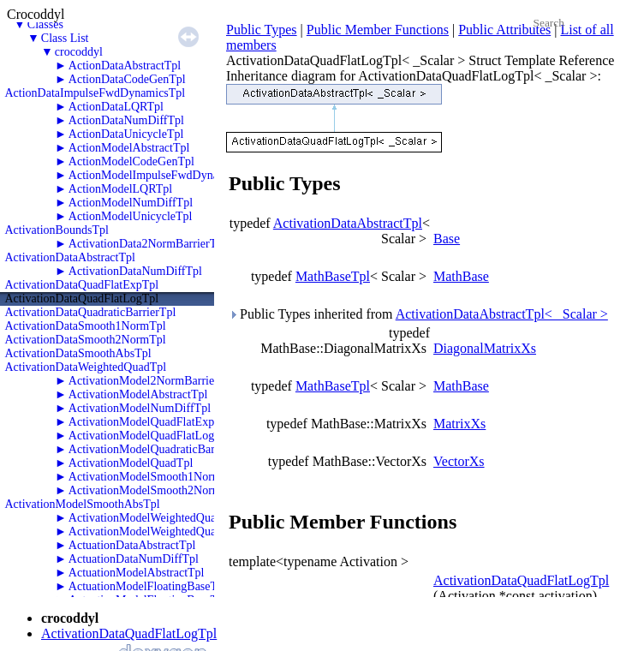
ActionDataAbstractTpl (125, 66)
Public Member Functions (378, 30)
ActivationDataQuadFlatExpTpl (82, 285)
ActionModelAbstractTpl (129, 148)
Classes (45, 24)
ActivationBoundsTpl (57, 230)
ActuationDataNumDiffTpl (134, 559)
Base (447, 239)
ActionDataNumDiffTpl (126, 120)
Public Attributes (504, 30)
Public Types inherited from (418, 314)
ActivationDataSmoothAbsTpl (78, 353)
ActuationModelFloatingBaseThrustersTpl (170, 586)
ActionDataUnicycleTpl (126, 134)
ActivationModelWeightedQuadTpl (154, 532)
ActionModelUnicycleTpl (131, 216)
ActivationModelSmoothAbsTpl (83, 504)
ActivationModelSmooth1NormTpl (153, 477)
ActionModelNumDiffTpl (131, 203)
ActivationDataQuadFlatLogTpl (82, 299)
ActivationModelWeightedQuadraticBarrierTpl (181, 518)
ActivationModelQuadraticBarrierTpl (158, 449)
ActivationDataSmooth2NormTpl (86, 340)
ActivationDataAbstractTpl (70, 257)
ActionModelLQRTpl (120, 189)
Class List (65, 38)
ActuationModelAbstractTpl (137, 573)
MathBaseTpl (333, 276)
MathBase (461, 276)
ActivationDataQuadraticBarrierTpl (91, 312)
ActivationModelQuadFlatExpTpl (150, 422)
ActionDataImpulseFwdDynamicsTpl (95, 93)
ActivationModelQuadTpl (131, 463)
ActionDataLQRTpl (116, 107)
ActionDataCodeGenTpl (127, 79)
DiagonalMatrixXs (485, 348)
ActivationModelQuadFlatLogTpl (150, 436)
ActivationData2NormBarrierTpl (147, 244)
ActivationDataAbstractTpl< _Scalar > (502, 314)
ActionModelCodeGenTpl (131, 161)
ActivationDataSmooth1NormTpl (86, 326)
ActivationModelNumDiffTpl (140, 408)
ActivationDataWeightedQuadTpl (86, 367)
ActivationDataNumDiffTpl (135, 271)
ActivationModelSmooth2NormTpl (153, 490)
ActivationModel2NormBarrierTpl (152, 381)
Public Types (262, 30)
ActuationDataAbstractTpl (132, 545)
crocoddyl (79, 52)
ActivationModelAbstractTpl (138, 394)
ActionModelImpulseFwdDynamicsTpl (163, 175)
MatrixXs (459, 424)
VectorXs (459, 461)
